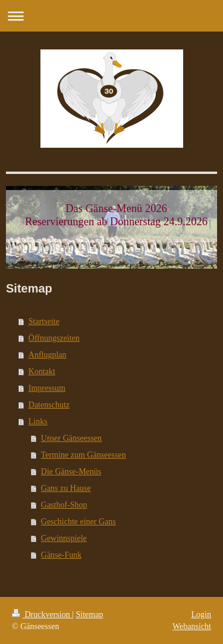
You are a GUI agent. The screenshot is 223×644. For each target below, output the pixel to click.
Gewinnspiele (64, 538)
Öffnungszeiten (54, 338)
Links (38, 421)
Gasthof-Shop (64, 505)
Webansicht (192, 626)
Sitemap (90, 615)
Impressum (47, 388)
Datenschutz (49, 405)
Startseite (44, 321)
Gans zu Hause (66, 488)
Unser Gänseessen (71, 438)
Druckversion (42, 615)
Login (201, 615)
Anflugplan (48, 355)
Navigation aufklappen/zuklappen (111, 16)
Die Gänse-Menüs (71, 472)
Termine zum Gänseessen (84, 455)
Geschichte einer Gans (78, 522)
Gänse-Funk (61, 555)
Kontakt (42, 371)
